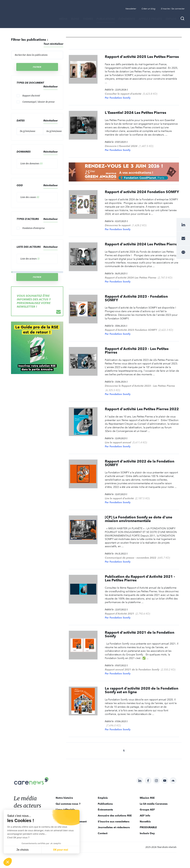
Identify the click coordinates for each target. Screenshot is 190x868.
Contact (103, 833)
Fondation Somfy (120, 98)
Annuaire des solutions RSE (115, 816)
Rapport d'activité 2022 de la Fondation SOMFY (140, 463)
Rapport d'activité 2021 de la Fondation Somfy (140, 634)
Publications (106, 19)
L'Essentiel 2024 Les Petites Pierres (135, 113)
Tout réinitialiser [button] (53, 44)
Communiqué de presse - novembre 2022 (131, 558)
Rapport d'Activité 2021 (119, 614)
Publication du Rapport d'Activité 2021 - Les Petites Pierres (140, 578)
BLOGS (75, 19)
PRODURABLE (148, 827)
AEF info (145, 816)
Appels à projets (150, 19)
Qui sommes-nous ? (68, 804)
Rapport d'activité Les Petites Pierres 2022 (142, 409)
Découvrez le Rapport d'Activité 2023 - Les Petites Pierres (140, 386)
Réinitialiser (51, 152)
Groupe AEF (147, 810)
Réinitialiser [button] (51, 86)
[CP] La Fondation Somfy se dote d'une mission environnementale (139, 519)
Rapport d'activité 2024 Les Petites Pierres (142, 244)
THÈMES (88, 19)
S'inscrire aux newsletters (114, 821)
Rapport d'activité (31, 96)
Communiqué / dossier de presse (39, 102)
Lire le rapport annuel (118, 442)
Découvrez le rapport (118, 225)
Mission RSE (147, 798)
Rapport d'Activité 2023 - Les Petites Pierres (137, 350)
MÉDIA (63, 19)
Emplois (171, 19)
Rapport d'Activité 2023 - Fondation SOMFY (136, 298)
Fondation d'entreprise (34, 228)
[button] (8, 862)
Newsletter (131, 9)
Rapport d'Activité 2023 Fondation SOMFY (131, 330)
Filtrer (37, 67)
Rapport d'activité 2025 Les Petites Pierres (142, 57)
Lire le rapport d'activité (119, 498)
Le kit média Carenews (154, 804)
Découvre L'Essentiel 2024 (121, 146)
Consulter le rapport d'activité (123, 94)
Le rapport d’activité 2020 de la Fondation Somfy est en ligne (142, 690)
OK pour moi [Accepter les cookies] (61, 850)
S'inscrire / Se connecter (173, 9)
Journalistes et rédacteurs (114, 827)
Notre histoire (64, 798)
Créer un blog (149, 9)
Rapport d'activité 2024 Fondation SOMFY (142, 192)
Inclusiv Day (147, 833)
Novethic (145, 821)
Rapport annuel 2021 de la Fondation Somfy (132, 670)
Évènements (127, 19)
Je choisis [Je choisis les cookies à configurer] (23, 850)
